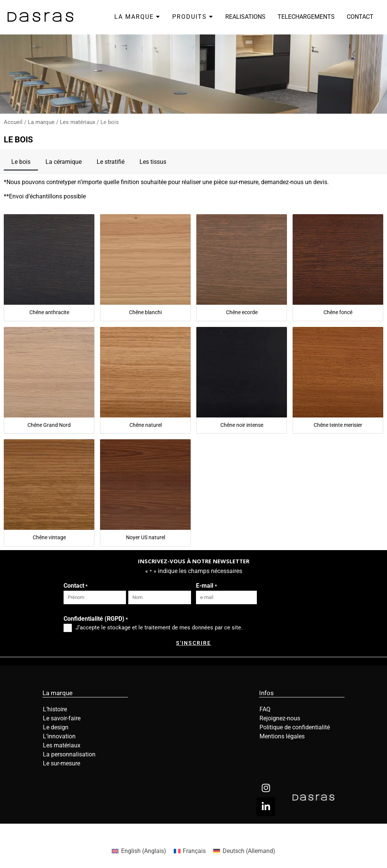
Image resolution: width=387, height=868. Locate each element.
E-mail (206, 586)
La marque (41, 122)
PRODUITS (193, 17)
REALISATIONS (245, 17)
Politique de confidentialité (295, 727)
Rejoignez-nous (280, 718)
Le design (56, 727)
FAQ (265, 709)
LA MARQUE (137, 17)
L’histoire (55, 709)
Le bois (21, 162)
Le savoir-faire (62, 718)
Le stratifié (111, 162)
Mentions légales (282, 736)
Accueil (13, 122)
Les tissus (153, 162)
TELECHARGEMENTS (306, 17)
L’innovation (59, 736)
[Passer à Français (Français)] (190, 851)
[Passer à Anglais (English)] (139, 851)
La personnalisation (69, 754)
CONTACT (360, 17)
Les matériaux (77, 122)
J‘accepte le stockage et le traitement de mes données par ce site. (159, 628)
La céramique (64, 162)
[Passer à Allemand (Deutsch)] (244, 851)
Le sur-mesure (61, 763)
